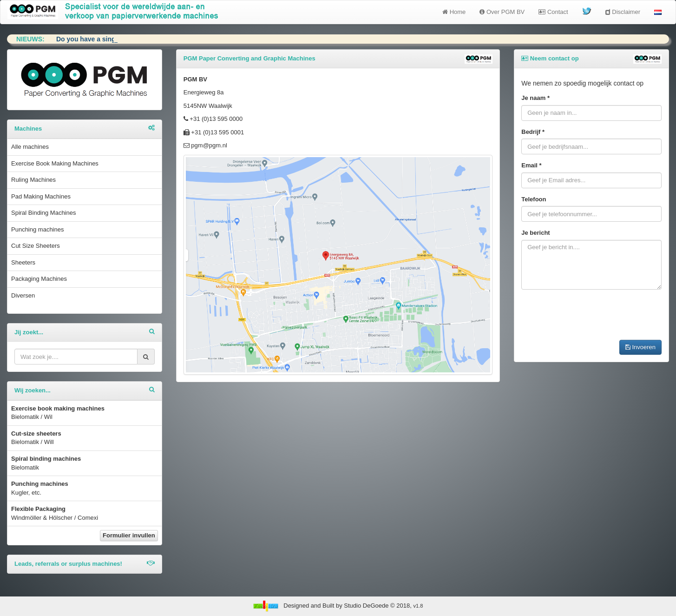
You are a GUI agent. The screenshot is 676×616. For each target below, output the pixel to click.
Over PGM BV (502, 12)
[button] (658, 12)
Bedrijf (533, 132)
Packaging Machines (39, 279)
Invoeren (640, 347)
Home (454, 12)
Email (531, 165)
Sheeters (23, 262)
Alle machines (30, 147)
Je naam (535, 98)
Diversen (23, 295)
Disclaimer (623, 12)
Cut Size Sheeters (36, 246)
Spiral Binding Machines (43, 213)
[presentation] (592, 315)
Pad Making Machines (41, 196)
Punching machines (37, 229)
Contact (553, 12)
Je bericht (535, 233)
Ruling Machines (33, 180)
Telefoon (534, 199)
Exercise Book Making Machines (55, 163)
